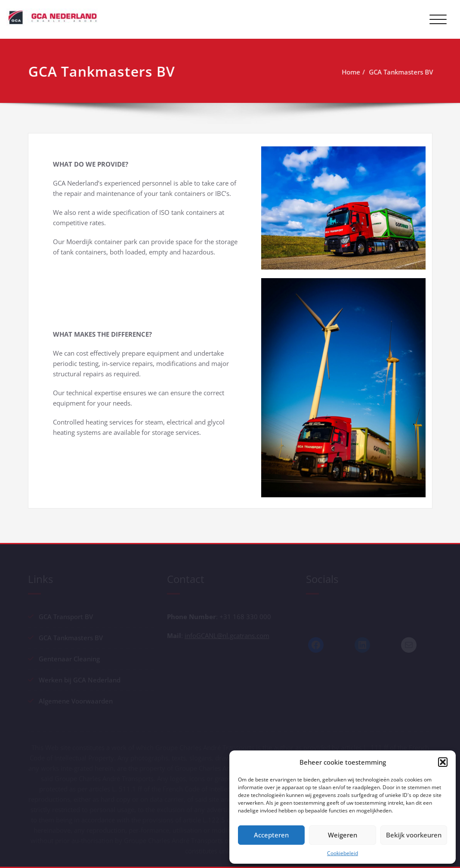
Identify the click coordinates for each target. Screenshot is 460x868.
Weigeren (343, 835)
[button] (443, 762)
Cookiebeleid (343, 853)
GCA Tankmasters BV (401, 72)
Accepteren (271, 835)
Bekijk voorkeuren (414, 835)
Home (351, 72)
